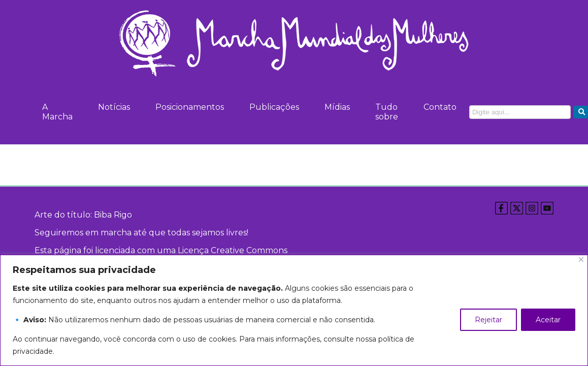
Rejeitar (488, 320)
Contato (440, 107)
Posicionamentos (190, 107)
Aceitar (548, 320)
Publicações (274, 107)
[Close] (581, 260)
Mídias (337, 107)
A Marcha (57, 112)
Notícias (114, 107)
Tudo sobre (387, 112)
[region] (294, 310)
